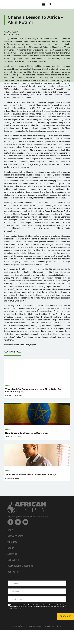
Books (11, 548)
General (9, 385)
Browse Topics (15, 536)
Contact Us (14, 572)
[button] (44, 4)
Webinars (13, 542)
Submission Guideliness (20, 566)
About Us (12, 554)
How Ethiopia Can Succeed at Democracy (27, 433)
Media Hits (13, 560)
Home (10, 530)
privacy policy (17, 608)
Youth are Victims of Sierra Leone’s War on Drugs (31, 474)
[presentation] (31, 616)
